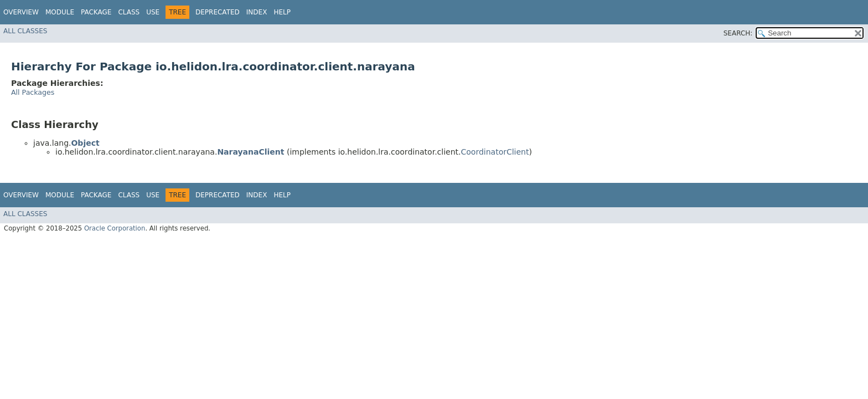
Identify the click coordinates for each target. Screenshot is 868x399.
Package (96, 12)
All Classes (25, 31)
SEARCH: (738, 33)
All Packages (33, 92)
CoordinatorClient (495, 152)
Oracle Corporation (115, 228)
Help (282, 12)
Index (257, 12)
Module (60, 12)
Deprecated (218, 12)
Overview (21, 12)
